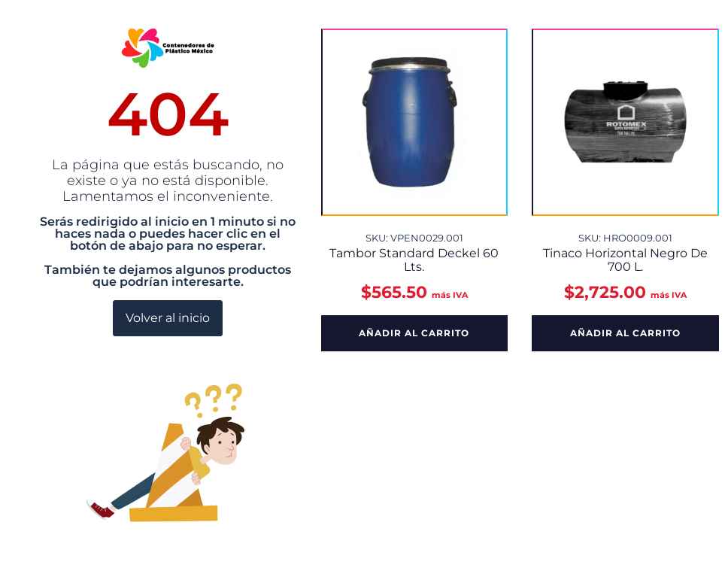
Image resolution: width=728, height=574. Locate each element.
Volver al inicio (168, 318)
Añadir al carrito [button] (414, 333)
